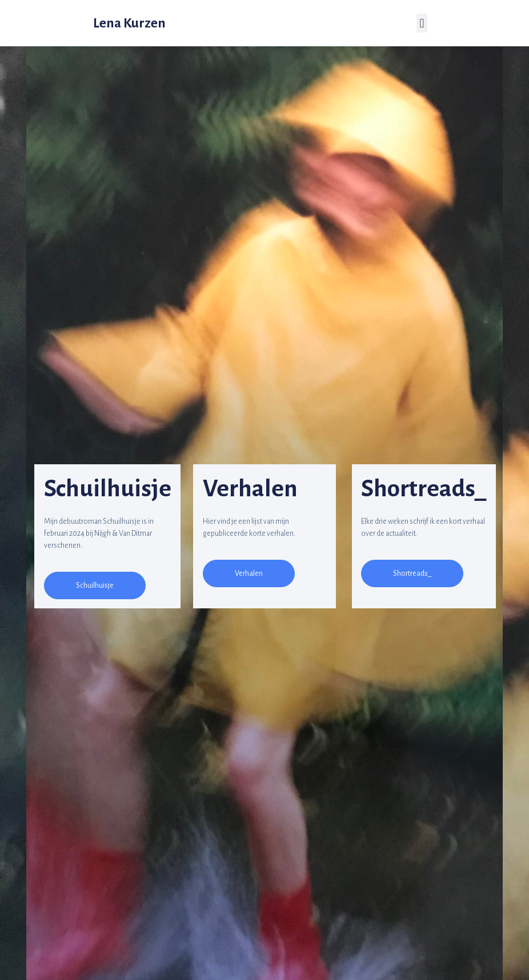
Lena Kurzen (129, 23)
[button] (95, 585)
